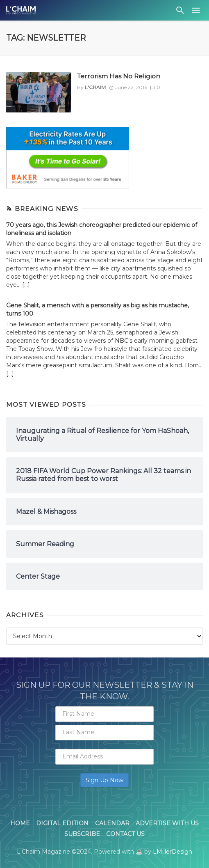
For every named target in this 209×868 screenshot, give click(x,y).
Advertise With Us (167, 823)
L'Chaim (95, 87)
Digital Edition (62, 823)
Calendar (112, 823)
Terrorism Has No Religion (119, 76)
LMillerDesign (173, 852)
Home (20, 823)
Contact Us (125, 834)
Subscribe (82, 834)
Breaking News (47, 209)
